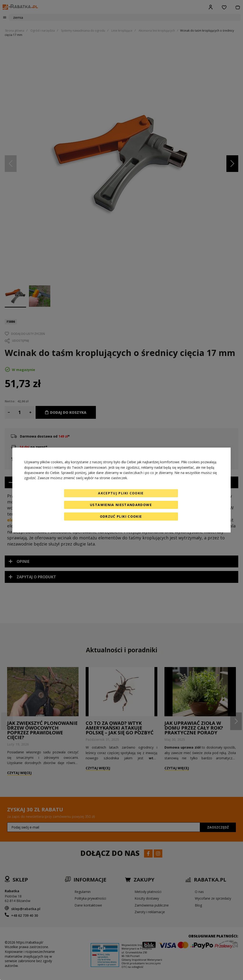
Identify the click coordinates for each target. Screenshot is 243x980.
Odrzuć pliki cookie (121, 516)
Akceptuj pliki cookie (121, 493)
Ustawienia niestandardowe (121, 505)
